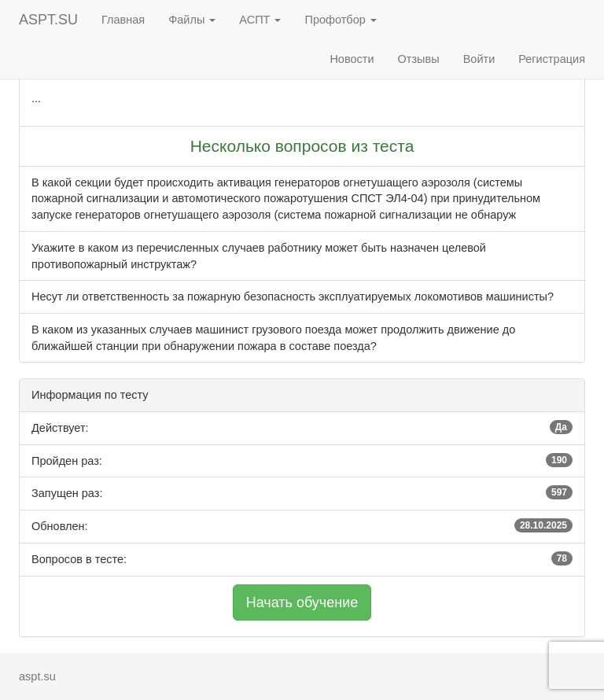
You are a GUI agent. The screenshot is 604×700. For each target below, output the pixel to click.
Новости (352, 59)
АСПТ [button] (260, 20)
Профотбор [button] (340, 20)
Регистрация (552, 59)
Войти (479, 59)
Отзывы (419, 59)
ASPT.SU (48, 20)
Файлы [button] (192, 20)
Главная (123, 20)
